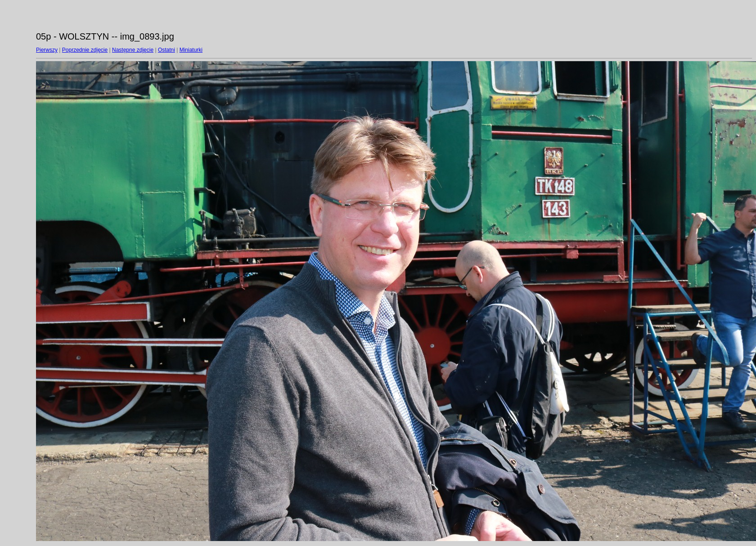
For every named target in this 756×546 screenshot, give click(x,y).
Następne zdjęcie (133, 50)
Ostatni (166, 50)
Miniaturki (191, 50)
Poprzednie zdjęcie (85, 50)
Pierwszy (47, 50)
